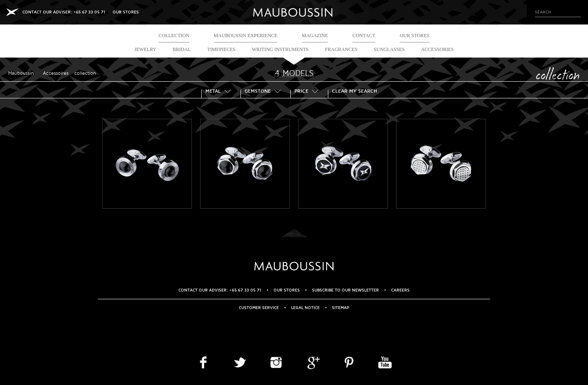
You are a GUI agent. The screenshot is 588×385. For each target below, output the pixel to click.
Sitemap (341, 308)
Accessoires (56, 73)
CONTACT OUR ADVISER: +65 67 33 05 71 (64, 12)
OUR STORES (126, 12)
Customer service (259, 308)
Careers (400, 290)
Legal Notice (305, 308)
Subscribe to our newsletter (345, 290)
